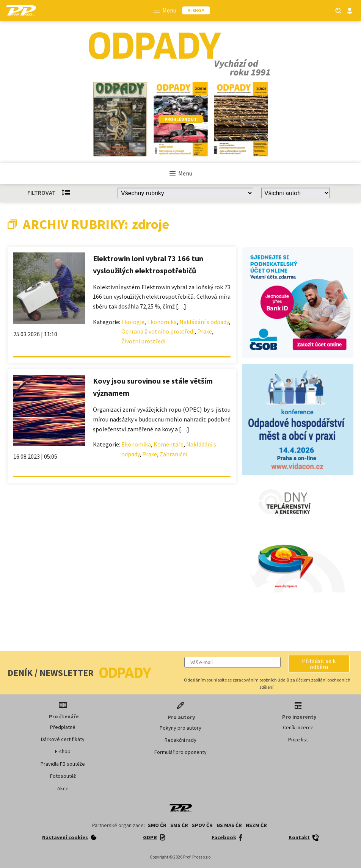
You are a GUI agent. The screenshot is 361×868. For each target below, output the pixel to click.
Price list (298, 740)
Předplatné (63, 727)
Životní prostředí (143, 341)
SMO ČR (157, 825)
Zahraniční (173, 454)
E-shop (63, 751)
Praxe (205, 331)
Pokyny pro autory (180, 728)
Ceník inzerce (298, 727)
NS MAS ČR (229, 825)
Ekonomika (162, 322)
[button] (319, 664)
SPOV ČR (202, 825)
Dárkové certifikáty (63, 739)
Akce (63, 788)
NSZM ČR (256, 825)
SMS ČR (179, 825)
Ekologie (133, 322)
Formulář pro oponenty (180, 752)
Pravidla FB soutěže (63, 764)
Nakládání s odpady (204, 322)
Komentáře (169, 444)
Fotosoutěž (63, 776)
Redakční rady (180, 740)
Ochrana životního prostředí (158, 331)
